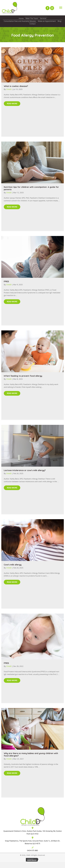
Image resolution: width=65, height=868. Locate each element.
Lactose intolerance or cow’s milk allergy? (25, 470)
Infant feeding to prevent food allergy (23, 376)
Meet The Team (32, 18)
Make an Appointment (47, 21)
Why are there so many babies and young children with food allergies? (31, 754)
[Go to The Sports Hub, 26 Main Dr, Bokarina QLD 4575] (32, 840)
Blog (59, 21)
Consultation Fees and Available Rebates (20, 21)
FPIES (6, 281)
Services (43, 18)
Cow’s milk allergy (13, 565)
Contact (32, 24)
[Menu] (61, 8)
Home (21, 18)
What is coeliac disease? (16, 86)
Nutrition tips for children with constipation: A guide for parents (31, 188)
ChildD (9, 89)
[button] (48, 8)
